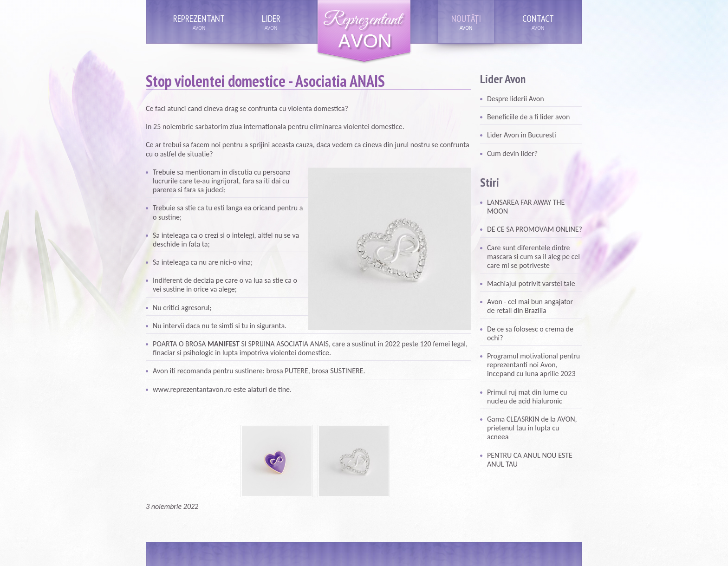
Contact (538, 19)
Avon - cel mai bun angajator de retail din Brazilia (530, 306)
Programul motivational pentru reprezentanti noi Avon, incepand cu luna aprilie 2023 (533, 365)
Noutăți (466, 19)
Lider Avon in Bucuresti (522, 135)
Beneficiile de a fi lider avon (528, 117)
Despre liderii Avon (516, 99)
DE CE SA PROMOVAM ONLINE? (535, 229)
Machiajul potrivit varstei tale (531, 283)
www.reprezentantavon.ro (192, 389)
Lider (271, 19)
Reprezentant (199, 19)
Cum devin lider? (512, 153)
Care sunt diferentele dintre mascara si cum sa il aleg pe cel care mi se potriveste (533, 257)
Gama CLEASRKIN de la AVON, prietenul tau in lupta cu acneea (532, 428)
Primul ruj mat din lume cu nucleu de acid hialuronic (527, 397)
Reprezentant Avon (364, 32)
